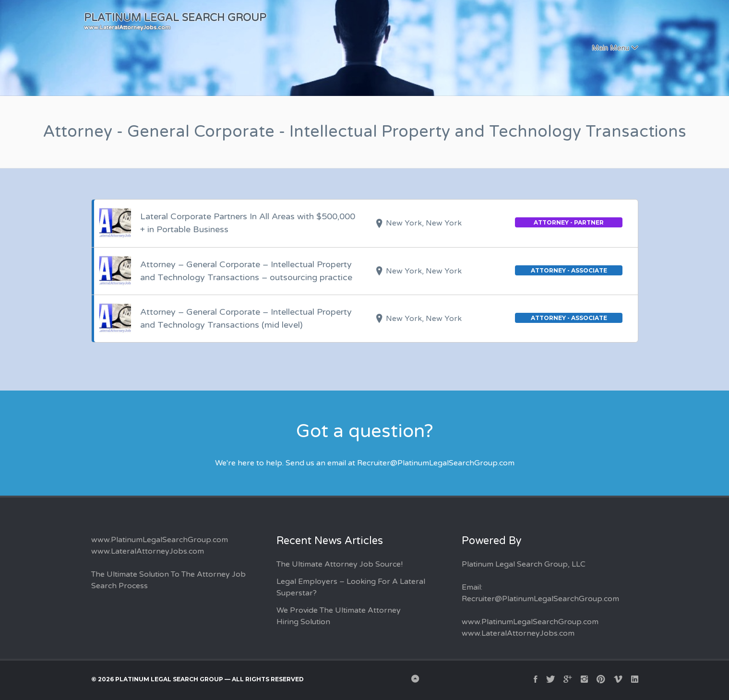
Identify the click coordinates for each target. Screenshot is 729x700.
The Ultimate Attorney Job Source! (340, 564)
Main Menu (610, 48)
